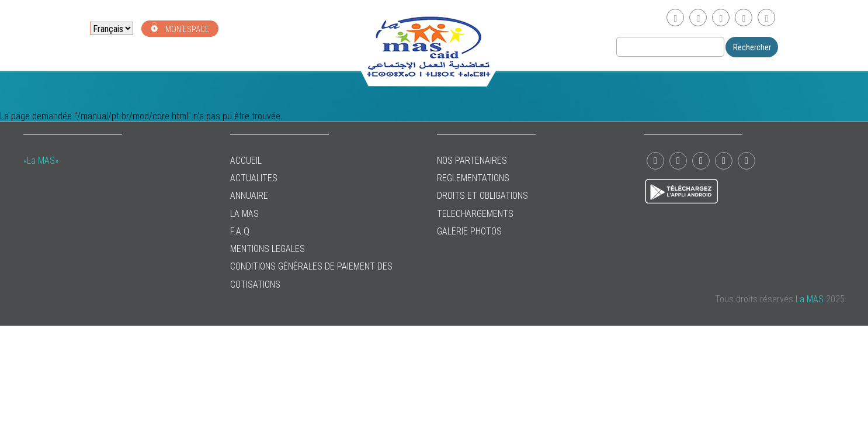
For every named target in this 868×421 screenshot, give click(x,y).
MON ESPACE (180, 28)
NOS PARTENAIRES (472, 161)
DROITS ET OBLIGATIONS (482, 196)
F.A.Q (240, 231)
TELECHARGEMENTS (475, 214)
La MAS (244, 214)
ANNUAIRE (249, 196)
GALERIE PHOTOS (469, 231)
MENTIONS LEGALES (268, 249)
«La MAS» (41, 161)
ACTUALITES (254, 178)
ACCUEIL (246, 161)
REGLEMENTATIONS (473, 178)
